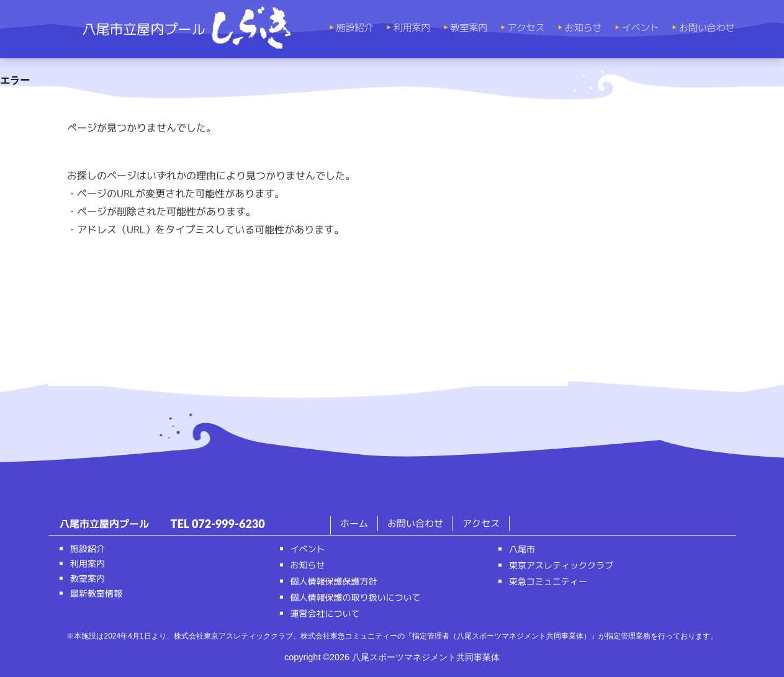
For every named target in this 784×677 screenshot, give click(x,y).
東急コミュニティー (547, 581)
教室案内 (466, 28)
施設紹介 (351, 28)
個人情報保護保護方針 (333, 581)
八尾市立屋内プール (187, 29)
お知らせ (580, 28)
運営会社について (325, 613)
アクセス (523, 28)
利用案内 (408, 28)
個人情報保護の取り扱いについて (355, 597)
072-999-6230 (228, 524)
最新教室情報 (96, 594)
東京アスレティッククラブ (561, 565)
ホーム (354, 523)
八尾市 (521, 549)
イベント (637, 28)
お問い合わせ (703, 28)
